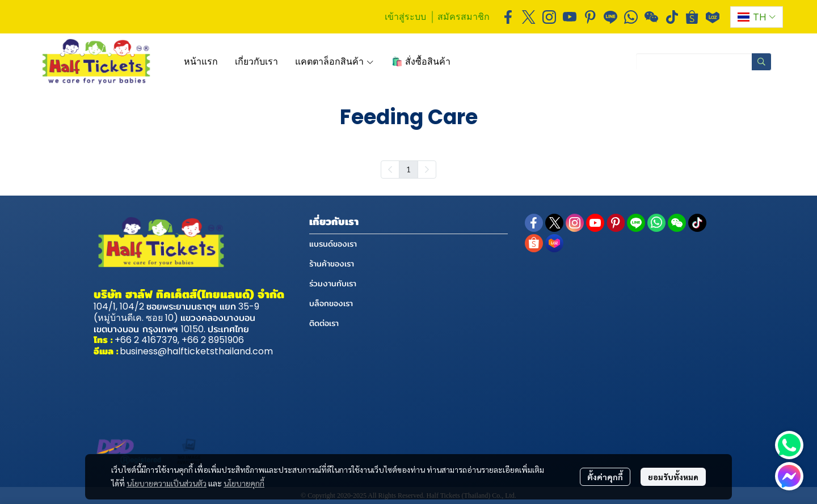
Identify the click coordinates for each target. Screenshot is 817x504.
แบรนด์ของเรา (333, 244)
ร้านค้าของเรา (332, 264)
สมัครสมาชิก (464, 16)
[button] (757, 17)
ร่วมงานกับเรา (333, 283)
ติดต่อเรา (324, 323)
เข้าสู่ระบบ (405, 16)
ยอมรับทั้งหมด (673, 477)
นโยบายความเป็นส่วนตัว (167, 483)
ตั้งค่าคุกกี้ (605, 477)
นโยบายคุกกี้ (244, 483)
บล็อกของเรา (331, 303)
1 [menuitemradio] (408, 169)
